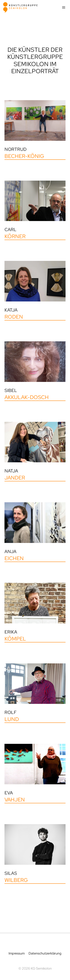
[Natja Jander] (35, 452)
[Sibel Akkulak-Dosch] (35, 371)
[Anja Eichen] (35, 532)
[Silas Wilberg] (35, 854)
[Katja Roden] (35, 291)
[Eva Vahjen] (35, 773)
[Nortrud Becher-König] (35, 130)
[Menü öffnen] (64, 7)
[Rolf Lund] (35, 693)
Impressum (17, 953)
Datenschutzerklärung (45, 953)
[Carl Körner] (35, 210)
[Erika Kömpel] (35, 613)
